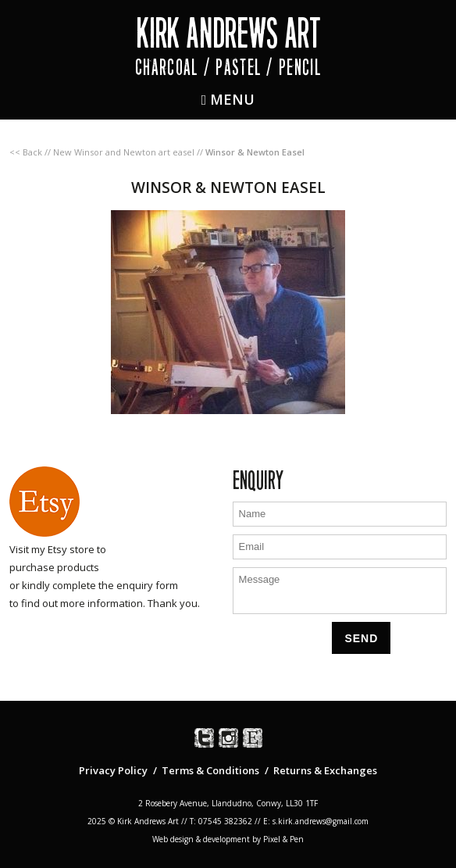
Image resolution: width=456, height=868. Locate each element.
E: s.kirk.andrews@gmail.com (316, 821)
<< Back (26, 152)
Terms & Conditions (210, 770)
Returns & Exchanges (325, 770)
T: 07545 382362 (221, 821)
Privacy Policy (113, 770)
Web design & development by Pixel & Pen (228, 839)
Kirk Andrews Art (228, 33)
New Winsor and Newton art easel (124, 152)
